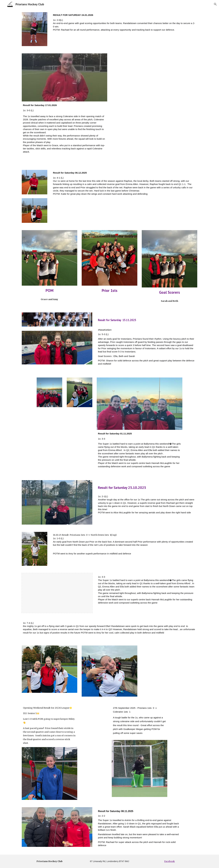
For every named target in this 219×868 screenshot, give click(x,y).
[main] (124, 24)
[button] (215, 4)
